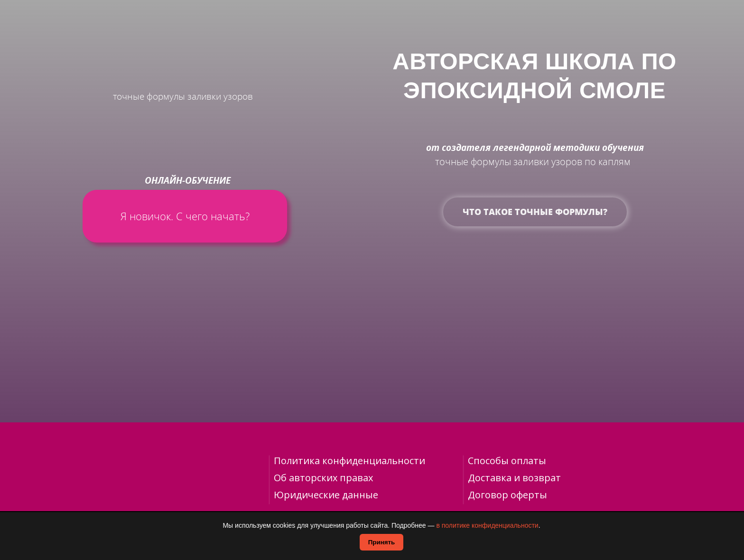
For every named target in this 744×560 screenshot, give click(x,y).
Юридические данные (326, 495)
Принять (381, 542)
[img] (179, 36)
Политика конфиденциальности (349, 461)
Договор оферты (507, 495)
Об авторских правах (323, 478)
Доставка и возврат (514, 478)
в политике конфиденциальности (487, 525)
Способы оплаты (507, 461)
